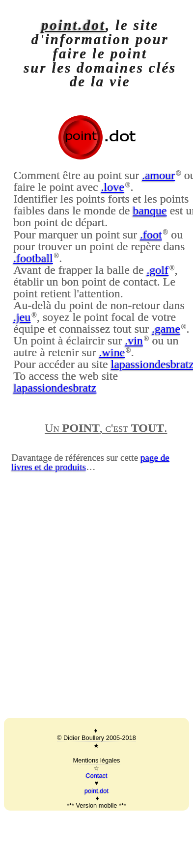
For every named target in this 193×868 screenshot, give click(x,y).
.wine (112, 352)
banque (150, 210)
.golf (158, 270)
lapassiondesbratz (55, 388)
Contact (96, 776)
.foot (151, 235)
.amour (158, 175)
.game (166, 329)
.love (113, 187)
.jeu (22, 317)
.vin (134, 341)
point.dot (73, 25)
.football (33, 258)
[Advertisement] (92, 611)
